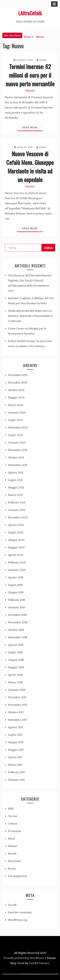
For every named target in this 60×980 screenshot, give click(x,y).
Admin (42, 60)
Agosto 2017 (16, 727)
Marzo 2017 (15, 765)
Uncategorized (17, 876)
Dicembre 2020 (18, 517)
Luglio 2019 (15, 585)
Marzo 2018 (15, 682)
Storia (12, 869)
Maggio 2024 (16, 398)
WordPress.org (18, 920)
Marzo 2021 (15, 495)
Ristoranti (15, 861)
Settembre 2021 (18, 465)
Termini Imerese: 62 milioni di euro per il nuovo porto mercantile (30, 75)
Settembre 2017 (18, 720)
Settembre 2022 (18, 427)
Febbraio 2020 (17, 562)
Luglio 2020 (16, 532)
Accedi (12, 905)
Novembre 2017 (18, 705)
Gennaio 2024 (17, 413)
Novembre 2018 (18, 622)
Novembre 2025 (18, 375)
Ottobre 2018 (16, 630)
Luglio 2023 (15, 420)
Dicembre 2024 (18, 383)
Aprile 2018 (15, 675)
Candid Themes (39, 963)
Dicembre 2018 (17, 615)
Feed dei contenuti (20, 912)
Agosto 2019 (16, 577)
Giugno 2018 (16, 660)
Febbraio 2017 (17, 772)
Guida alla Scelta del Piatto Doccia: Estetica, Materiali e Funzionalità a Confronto (30, 316)
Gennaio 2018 (17, 690)
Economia (14, 831)
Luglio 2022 (16, 435)
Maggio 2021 (16, 487)
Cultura (13, 824)
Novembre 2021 (18, 450)
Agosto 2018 (16, 645)
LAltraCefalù (30, 13)
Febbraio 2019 (17, 600)
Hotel (12, 839)
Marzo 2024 (16, 405)
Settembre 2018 (18, 637)
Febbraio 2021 (17, 502)
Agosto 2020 (16, 525)
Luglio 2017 (15, 735)
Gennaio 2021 (17, 510)
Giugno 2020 (16, 540)
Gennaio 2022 (17, 442)
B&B (11, 809)
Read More (30, 127)
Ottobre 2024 (16, 390)
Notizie (30, 91)
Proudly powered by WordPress (24, 958)
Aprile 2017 (15, 757)
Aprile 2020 (16, 555)
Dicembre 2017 (17, 697)
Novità (12, 854)
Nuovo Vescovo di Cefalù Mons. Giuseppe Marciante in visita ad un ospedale (30, 167)
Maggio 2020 (16, 547)
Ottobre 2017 (16, 712)
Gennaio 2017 (16, 780)
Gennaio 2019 (17, 607)
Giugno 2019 (16, 592)
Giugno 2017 (16, 742)
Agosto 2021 (16, 472)
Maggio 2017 (16, 750)
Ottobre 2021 (16, 457)
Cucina (12, 816)
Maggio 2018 (16, 667)
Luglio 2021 (15, 480)
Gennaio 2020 (17, 570)
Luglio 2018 (15, 652)
